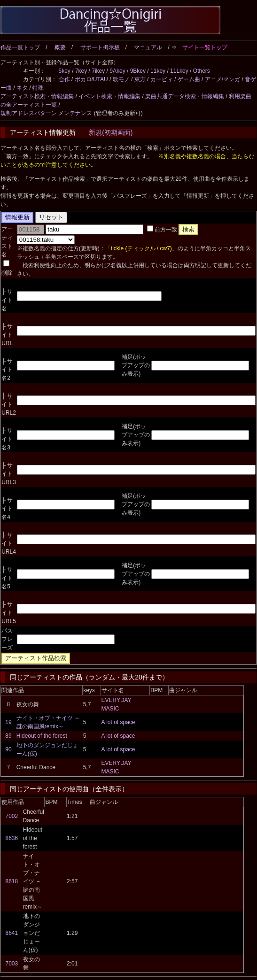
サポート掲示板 (100, 47)
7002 (12, 816)
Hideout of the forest (42, 736)
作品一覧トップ (20, 47)
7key (81, 71)
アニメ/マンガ (222, 79)
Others (202, 71)
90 (8, 749)
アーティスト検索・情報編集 (37, 96)
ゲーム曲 (189, 79)
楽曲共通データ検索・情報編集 (185, 96)
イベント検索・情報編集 (109, 96)
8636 (12, 838)
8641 (12, 933)
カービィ (162, 79)
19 (8, 722)
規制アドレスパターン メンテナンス (46, 113)
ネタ (22, 88)
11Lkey (179, 71)
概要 (60, 47)
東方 (140, 79)
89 (8, 736)
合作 (64, 79)
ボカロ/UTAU (91, 79)
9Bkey (138, 71)
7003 (12, 964)
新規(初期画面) (111, 132)
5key (65, 71)
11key (158, 71)
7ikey (98, 71)
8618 (12, 881)
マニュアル (148, 47)
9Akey (117, 71)
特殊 (38, 88)
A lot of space (118, 722)
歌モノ (121, 79)
